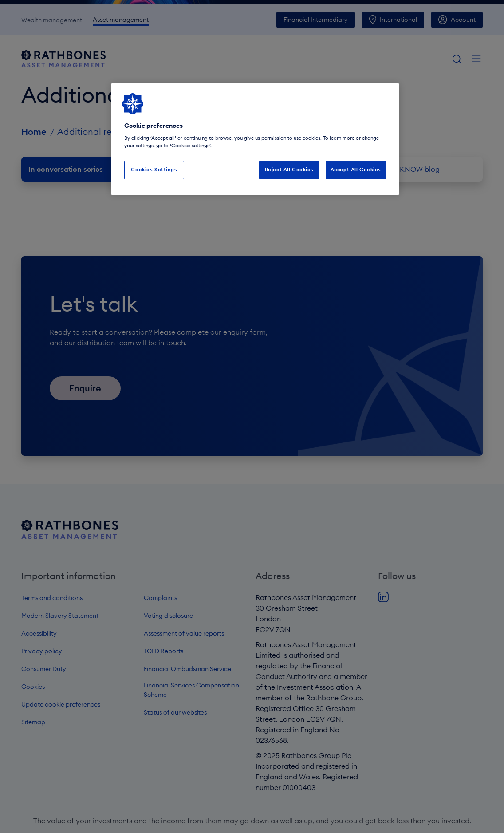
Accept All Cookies (356, 170)
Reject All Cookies (289, 170)
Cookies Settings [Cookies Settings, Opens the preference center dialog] (154, 170)
